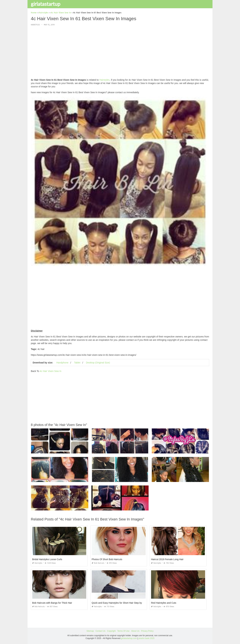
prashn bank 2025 (146, 638)
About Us (135, 631)
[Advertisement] (120, 52)
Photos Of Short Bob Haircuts (107, 559)
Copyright (111, 631)
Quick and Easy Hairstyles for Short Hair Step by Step (120, 603)
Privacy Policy (147, 631)
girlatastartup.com (129, 638)
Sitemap (90, 631)
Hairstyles (35, 25)
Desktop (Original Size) (98, 363)
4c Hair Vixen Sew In (50, 371)
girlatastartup (46, 4)
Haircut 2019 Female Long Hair (167, 559)
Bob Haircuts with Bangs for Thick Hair (52, 603)
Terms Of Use (123, 631)
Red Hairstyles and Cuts (164, 603)
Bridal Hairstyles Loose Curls (47, 559)
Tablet (77, 363)
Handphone (62, 363)
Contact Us (100, 631)
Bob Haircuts (98, 563)
